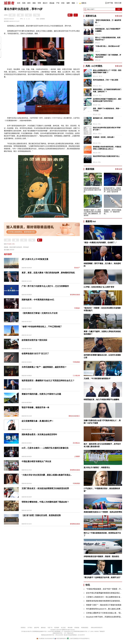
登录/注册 (118, 3)
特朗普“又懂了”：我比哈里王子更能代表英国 (104, 605)
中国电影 (77, 308)
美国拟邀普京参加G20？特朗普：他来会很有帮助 (103, 512)
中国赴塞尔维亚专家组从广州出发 (36, 461)
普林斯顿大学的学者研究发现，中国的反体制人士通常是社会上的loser (107, 148)
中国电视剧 (76, 362)
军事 (39, 3)
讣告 (13, 244)
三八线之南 (76, 376)
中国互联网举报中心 (61, 638)
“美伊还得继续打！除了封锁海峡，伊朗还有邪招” (108, 56)
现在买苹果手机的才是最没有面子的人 (106, 156)
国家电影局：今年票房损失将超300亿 (38, 300)
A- (25, 19)
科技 (63, 3)
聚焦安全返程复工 (74, 416)
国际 (34, 3)
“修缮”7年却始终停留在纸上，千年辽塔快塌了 (42, 327)
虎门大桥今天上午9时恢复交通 (35, 259)
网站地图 (70, 628)
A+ (29, 19)
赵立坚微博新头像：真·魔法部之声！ (38, 421)
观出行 (45, 3)
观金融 (52, 3)
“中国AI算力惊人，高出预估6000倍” (108, 46)
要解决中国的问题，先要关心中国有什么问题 (41, 394)
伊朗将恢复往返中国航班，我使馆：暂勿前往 (101, 556)
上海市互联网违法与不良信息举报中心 (78, 638)
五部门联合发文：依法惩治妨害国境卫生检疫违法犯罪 (45, 488)
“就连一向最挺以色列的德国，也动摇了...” (100, 243)
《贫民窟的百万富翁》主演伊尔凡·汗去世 (40, 313)
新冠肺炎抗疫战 (75, 295)
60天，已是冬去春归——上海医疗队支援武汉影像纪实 (45, 448)
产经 (58, 3)
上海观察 (77, 456)
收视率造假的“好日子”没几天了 (35, 354)
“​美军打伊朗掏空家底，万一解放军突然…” (108, 21)
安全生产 (77, 268)
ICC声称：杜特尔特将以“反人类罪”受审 (99, 287)
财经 (29, 3)
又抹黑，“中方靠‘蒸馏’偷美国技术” (97, 379)
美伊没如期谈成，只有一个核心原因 (106, 80)
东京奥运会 (76, 443)
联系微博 (57, 628)
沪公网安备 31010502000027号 (45, 638)
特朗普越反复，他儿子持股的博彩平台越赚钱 (108, 30)
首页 (19, 3)
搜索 (119, 9)
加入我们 (63, 628)
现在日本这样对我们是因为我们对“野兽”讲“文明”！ (107, 129)
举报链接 (77, 628)
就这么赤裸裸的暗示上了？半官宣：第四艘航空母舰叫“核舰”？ (107, 71)
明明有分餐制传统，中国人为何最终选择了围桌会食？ (45, 502)
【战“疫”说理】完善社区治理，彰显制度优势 (41, 515)
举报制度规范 (85, 628)
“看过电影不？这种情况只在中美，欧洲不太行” (102, 577)
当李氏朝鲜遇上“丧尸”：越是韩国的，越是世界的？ (44, 367)
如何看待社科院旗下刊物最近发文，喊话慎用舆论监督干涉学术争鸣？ (107, 100)
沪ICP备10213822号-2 (27, 631)
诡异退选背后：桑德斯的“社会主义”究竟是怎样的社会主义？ (48, 381)
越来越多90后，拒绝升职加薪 (103, 118)
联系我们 (23, 628)
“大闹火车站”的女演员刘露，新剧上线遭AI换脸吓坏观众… (47, 475)
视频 (73, 3)
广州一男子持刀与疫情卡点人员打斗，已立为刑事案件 (45, 286)
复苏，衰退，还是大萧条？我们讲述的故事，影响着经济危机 (48, 273)
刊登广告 (50, 628)
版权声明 (37, 628)
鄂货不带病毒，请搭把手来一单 (35, 407)
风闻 (24, 3)
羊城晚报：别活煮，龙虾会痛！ (104, 137)
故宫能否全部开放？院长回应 (34, 340)
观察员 (83, 3)
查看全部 (119, 16)
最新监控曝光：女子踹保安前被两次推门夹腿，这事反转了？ (107, 91)
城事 (68, 3)
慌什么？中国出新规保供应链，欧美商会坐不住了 (108, 39)
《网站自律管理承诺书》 (97, 628)
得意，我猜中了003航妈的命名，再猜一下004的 (107, 110)
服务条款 (43, 628)
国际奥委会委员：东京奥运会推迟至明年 (39, 434)
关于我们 (30, 628)
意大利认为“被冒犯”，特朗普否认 (97, 468)
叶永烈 (9, 244)
